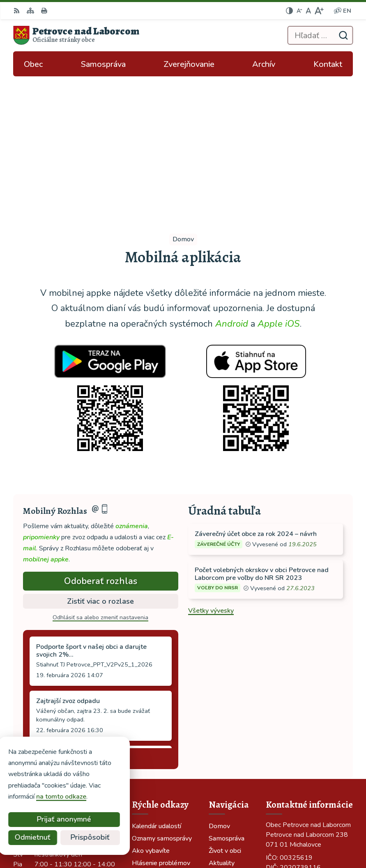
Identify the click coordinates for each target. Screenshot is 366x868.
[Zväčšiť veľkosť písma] (319, 11)
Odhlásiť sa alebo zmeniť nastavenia (100, 467)
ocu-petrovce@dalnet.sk (303, 740)
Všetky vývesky (211, 460)
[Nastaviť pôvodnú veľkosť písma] (308, 11)
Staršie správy (51, 606)
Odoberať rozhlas (101, 431)
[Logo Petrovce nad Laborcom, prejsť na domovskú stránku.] (76, 35)
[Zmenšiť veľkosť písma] (299, 11)
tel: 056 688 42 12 (295, 730)
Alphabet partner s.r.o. (260, 823)
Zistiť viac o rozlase (100, 450)
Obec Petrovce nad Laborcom (250, 835)
